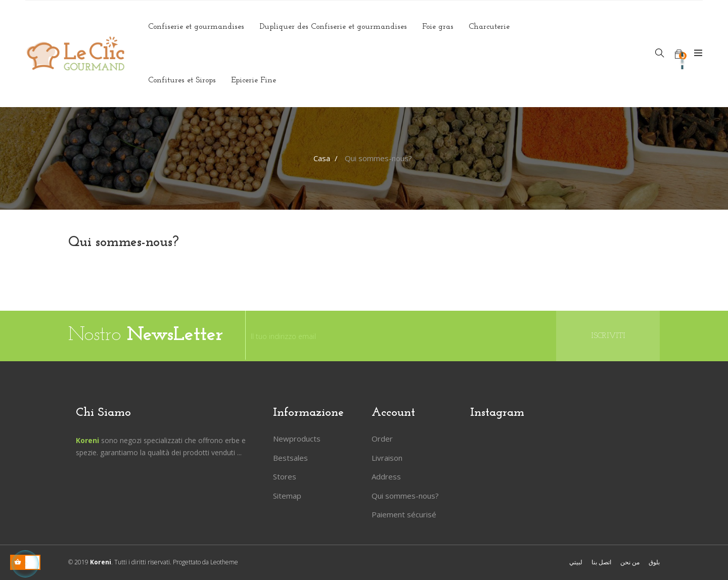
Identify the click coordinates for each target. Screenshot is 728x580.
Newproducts (297, 439)
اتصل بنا (601, 562)
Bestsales (290, 458)
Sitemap (287, 496)
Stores (285, 476)
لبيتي (576, 562)
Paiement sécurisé (404, 514)
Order (382, 439)
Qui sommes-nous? (405, 496)
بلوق (654, 562)
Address (386, 476)
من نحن (630, 562)
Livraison (387, 458)
